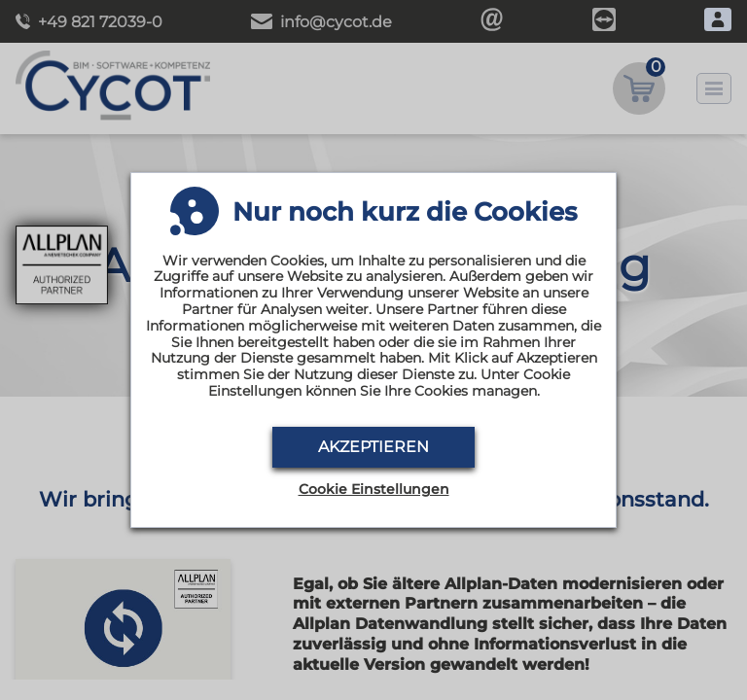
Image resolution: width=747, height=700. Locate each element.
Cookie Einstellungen (374, 490)
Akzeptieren (373, 447)
